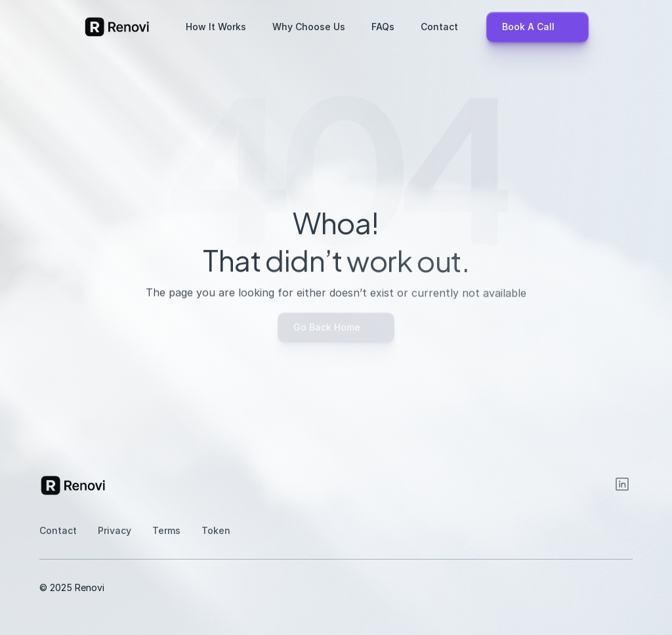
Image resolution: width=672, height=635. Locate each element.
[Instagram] (622, 484)
